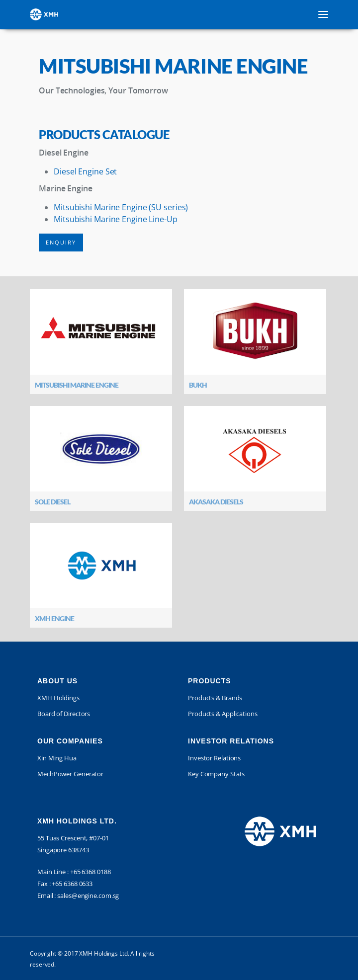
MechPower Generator (70, 774)
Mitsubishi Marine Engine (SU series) (121, 207)
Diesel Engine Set (85, 171)
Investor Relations (214, 758)
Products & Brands (215, 698)
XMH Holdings (58, 698)
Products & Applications (223, 714)
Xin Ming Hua (57, 758)
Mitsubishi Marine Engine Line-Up (116, 219)
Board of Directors (64, 714)
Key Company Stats (216, 774)
